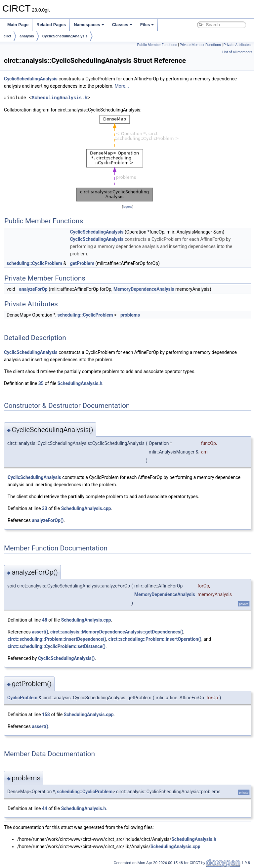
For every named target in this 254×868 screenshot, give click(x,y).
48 (45, 620)
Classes (122, 25)
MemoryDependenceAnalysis (144, 289)
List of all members (237, 52)
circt (7, 36)
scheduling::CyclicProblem (34, 263)
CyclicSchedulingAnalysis (65, 36)
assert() (40, 632)
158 (46, 715)
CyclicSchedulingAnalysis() (66, 658)
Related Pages (51, 25)
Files (147, 25)
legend (127, 207)
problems (130, 315)
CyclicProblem (22, 698)
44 (45, 808)
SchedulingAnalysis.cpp (86, 508)
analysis (27, 36)
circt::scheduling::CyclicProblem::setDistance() (57, 646)
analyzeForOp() (48, 520)
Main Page (18, 25)
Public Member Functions (157, 45)
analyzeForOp (33, 289)
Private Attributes (237, 45)
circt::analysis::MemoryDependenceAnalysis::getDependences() (117, 632)
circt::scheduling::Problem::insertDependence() (57, 639)
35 (41, 383)
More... (122, 86)
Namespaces (89, 25)
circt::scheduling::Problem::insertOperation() (155, 639)
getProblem (82, 263)
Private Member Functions (200, 45)
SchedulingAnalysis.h (60, 98)
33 (45, 508)
